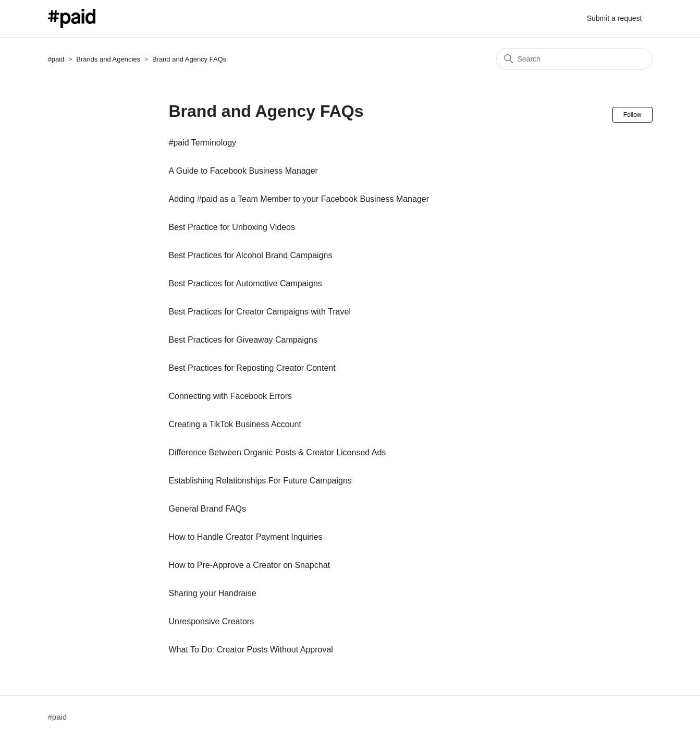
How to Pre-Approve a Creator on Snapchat (250, 565)
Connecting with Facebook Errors (231, 396)
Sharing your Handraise (213, 593)
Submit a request (615, 18)
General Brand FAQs (208, 509)
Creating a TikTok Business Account (235, 424)
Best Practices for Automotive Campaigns (245, 283)
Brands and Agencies (108, 59)
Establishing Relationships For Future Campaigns (260, 481)
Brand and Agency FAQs (189, 59)
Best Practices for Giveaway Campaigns (243, 340)
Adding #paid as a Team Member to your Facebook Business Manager (299, 199)
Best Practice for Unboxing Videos (232, 227)
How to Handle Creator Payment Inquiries (246, 537)
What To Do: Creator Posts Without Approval (251, 650)
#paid (56, 59)
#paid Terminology (203, 143)
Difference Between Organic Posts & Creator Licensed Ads (278, 452)
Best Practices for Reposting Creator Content (252, 368)
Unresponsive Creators (212, 621)
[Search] (574, 59)
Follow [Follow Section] (633, 115)
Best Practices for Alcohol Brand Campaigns (251, 255)
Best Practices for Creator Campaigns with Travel (260, 312)
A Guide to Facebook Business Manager (243, 171)
